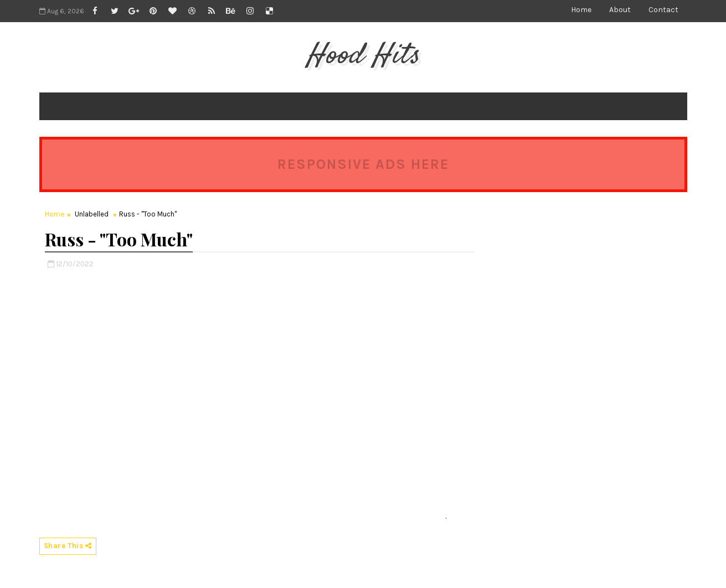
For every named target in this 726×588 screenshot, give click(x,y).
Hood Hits (363, 56)
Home (581, 10)
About (620, 10)
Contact (663, 10)
